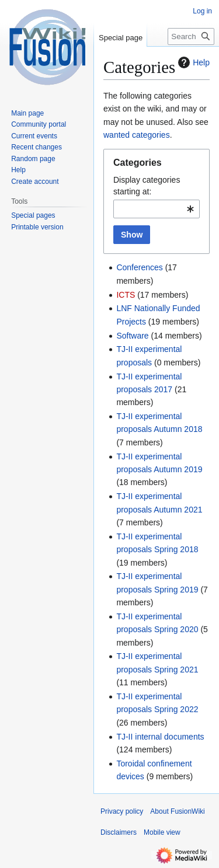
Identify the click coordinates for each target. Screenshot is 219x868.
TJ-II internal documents (160, 737)
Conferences (139, 267)
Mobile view (162, 832)
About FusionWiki (177, 811)
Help (192, 62)
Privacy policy (122, 811)
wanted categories (137, 135)
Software (132, 336)
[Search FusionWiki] (191, 36)
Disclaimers (119, 832)
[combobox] (157, 209)
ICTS (126, 295)
